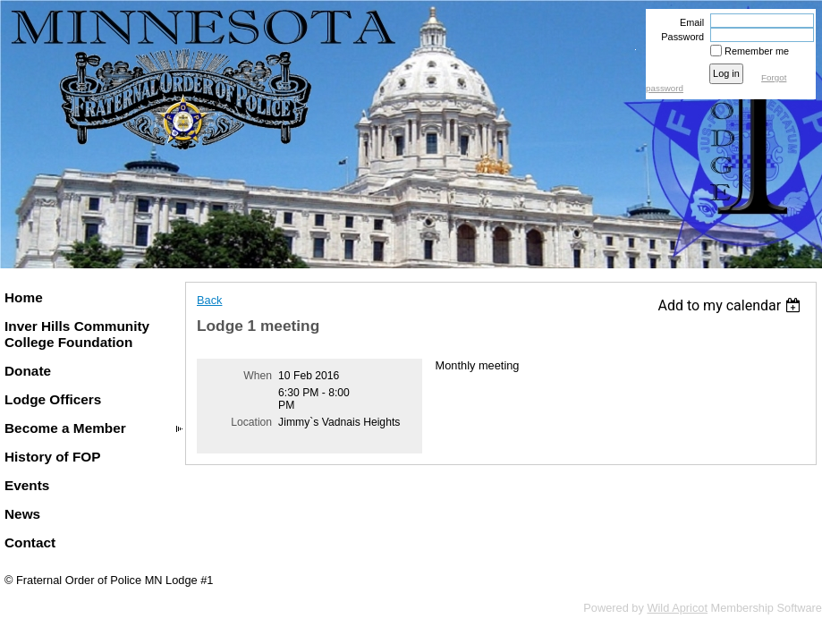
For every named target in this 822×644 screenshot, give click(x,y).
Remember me (757, 51)
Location (251, 422)
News (22, 514)
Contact (30, 542)
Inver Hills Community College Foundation (77, 334)
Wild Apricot (677, 608)
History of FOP (53, 457)
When (258, 376)
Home (24, 297)
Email (689, 22)
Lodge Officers (53, 399)
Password (679, 37)
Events (27, 485)
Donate (28, 371)
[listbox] (731, 305)
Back (209, 300)
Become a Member (65, 428)
